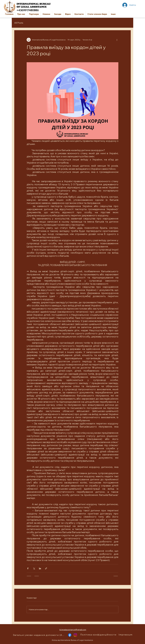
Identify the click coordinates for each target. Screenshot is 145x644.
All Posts (19, 23)
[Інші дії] (117, 40)
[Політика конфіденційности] (99, 635)
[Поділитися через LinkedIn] (40, 568)
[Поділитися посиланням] (46, 568)
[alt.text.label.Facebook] (70, 635)
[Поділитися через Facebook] (28, 568)
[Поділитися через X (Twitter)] (34, 568)
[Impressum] (126, 635)
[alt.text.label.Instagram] (75, 635)
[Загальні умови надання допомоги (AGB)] (39, 635)
